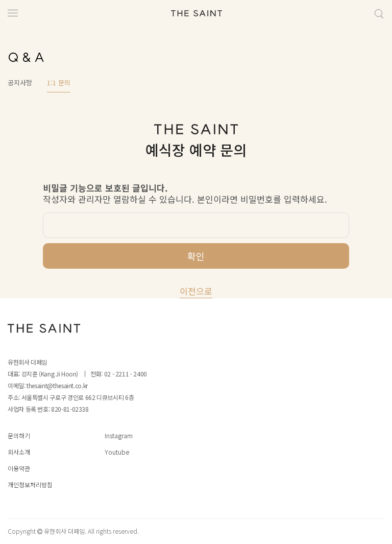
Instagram (119, 435)
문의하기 (19, 435)
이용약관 (19, 468)
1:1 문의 (59, 82)
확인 (196, 256)
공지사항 (20, 82)
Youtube (117, 452)
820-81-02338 (70, 409)
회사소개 (19, 452)
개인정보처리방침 (30, 484)
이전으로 (196, 291)
